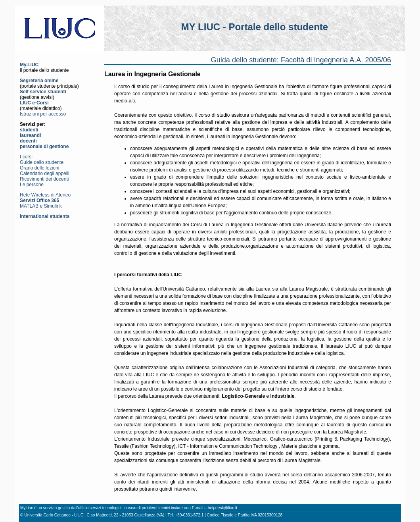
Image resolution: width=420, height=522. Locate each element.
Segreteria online (39, 81)
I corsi (26, 157)
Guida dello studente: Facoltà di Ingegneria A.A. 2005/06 (301, 60)
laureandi (30, 135)
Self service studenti (43, 92)
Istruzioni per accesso (43, 114)
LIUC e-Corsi (34, 103)
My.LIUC (29, 65)
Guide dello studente (42, 162)
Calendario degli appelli (45, 173)
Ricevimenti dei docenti (44, 179)
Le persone (32, 185)
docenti (28, 141)
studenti (29, 130)
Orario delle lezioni (39, 168)
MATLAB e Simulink (41, 206)
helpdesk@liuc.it (222, 508)
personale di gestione (44, 146)
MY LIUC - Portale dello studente (255, 27)
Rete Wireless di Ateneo (45, 195)
